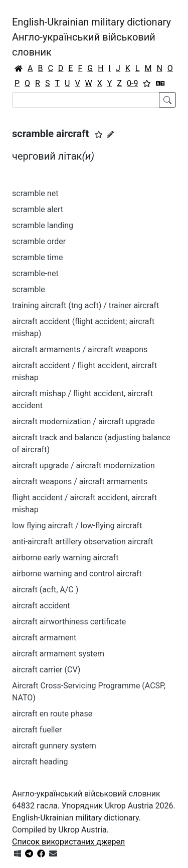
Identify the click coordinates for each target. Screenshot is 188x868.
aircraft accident (41, 606)
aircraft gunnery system (54, 746)
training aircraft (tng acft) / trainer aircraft (85, 305)
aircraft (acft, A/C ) (45, 590)
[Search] (86, 100)
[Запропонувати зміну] (110, 135)
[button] (99, 135)
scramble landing (43, 225)
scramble (29, 289)
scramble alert (38, 209)
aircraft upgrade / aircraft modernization (83, 466)
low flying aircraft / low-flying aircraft (77, 526)
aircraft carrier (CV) (46, 670)
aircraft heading (40, 762)
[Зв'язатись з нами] (53, 854)
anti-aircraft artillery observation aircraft (83, 542)
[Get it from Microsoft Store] (18, 854)
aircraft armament (44, 638)
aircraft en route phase (52, 714)
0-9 (132, 83)
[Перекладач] (160, 84)
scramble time (37, 257)
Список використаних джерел (68, 842)
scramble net (35, 193)
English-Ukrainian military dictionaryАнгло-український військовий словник (91, 37)
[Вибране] (147, 84)
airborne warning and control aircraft (77, 574)
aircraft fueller (37, 730)
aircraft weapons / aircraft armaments (80, 482)
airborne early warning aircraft (65, 558)
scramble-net (35, 273)
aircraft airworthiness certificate (69, 622)
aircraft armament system (58, 654)
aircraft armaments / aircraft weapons (80, 349)
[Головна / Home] (19, 69)
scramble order (39, 241)
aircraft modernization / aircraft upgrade (83, 421)
